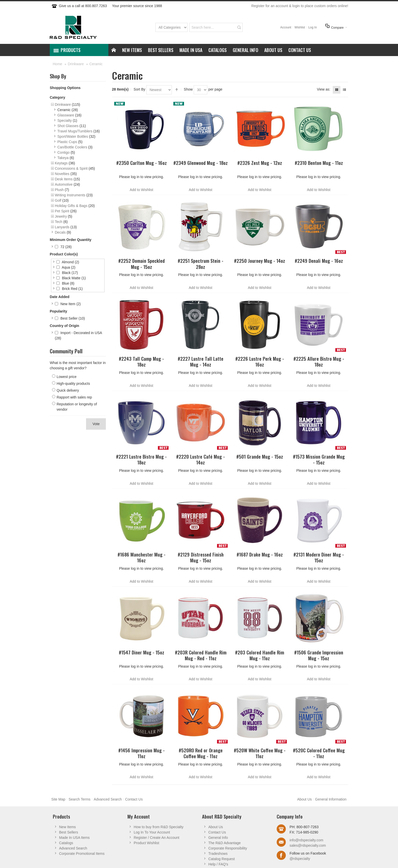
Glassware (66, 115)
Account (286, 27)
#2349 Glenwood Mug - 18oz (201, 163)
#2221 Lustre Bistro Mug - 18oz (141, 459)
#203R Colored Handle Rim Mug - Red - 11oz (201, 655)
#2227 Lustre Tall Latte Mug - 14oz (201, 361)
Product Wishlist (146, 843)
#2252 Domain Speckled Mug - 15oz (142, 264)
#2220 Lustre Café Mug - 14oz (201, 459)
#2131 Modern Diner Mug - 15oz (319, 557)
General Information (331, 799)
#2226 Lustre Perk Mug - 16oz (260, 361)
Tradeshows (218, 854)
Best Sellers (69, 832)
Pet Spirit (62, 211)
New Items (68, 827)
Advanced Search (108, 799)
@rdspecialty (300, 859)
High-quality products (73, 384)
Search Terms (79, 799)
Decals (60, 232)
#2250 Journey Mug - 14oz (260, 261)
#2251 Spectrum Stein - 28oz (201, 264)
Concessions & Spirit (71, 168)
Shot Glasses (68, 126)
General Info (218, 838)
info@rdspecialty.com (306, 840)
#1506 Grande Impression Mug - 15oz (319, 655)
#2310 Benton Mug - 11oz (319, 163)
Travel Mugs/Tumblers (75, 131)
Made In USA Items (74, 838)
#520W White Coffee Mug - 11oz (260, 753)
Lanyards (62, 227)
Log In (313, 27)
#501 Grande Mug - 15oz (260, 456)
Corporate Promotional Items (82, 854)
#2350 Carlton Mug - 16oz (142, 163)
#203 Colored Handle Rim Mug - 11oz (260, 655)
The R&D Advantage (225, 843)
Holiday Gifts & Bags (71, 206)
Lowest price (67, 377)
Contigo (63, 152)
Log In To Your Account (152, 832)
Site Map (58, 799)
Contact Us (134, 799)
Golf (58, 200)
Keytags (61, 163)
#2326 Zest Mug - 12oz (260, 163)
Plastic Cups (67, 142)
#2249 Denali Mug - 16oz (319, 261)
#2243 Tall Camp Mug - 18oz (141, 361)
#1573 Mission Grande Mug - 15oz (319, 459)
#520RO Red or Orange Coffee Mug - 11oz (201, 753)
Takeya (63, 158)
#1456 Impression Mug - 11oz (142, 753)
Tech (59, 222)
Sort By (139, 89)
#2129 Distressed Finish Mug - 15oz (201, 557)
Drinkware (63, 105)
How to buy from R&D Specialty (159, 827)
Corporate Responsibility (228, 848)
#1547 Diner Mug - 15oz (142, 652)
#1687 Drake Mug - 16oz (260, 554)
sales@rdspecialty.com (308, 845)
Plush (59, 190)
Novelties (62, 174)
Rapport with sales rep (74, 397)
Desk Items (64, 179)
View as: (324, 89)
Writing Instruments (70, 195)
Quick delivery (68, 390)
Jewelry (61, 216)
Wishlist (300, 27)
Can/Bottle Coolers (72, 147)
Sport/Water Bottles (73, 136)
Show (188, 89)
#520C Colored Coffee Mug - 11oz (319, 753)
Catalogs (66, 843)
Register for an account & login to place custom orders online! (300, 6)
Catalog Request (222, 859)
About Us (305, 799)
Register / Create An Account (157, 838)
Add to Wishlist (142, 190)
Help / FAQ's (218, 864)
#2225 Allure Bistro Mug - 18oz (319, 361)
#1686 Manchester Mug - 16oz (142, 557)
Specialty (65, 120)
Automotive (64, 184)
